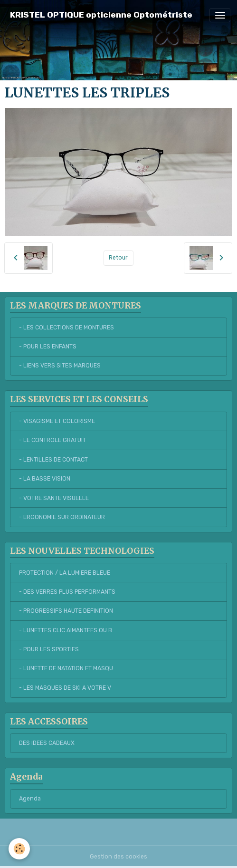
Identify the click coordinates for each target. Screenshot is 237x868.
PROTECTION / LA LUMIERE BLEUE (65, 573)
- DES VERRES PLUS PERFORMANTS (67, 592)
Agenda (30, 799)
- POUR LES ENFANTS (48, 347)
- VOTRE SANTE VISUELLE (54, 498)
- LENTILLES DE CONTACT (53, 460)
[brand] (101, 15)
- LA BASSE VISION (45, 479)
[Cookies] (19, 849)
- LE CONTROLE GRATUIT (52, 440)
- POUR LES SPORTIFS (49, 649)
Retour (118, 258)
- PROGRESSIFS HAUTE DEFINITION (66, 611)
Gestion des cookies (118, 857)
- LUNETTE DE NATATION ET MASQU (66, 668)
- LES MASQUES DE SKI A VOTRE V (65, 688)
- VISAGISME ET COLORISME (57, 421)
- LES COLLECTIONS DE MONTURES (66, 328)
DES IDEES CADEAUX (47, 743)
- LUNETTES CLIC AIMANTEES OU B (66, 630)
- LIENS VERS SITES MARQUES (60, 366)
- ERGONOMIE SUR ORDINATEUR (62, 517)
